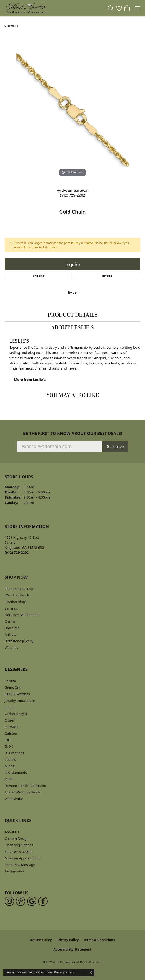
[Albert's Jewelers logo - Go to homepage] (26, 8)
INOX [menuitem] (9, 746)
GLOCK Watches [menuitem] (17, 694)
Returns (107, 276)
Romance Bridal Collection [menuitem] (25, 786)
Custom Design (17, 838)
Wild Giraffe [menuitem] (14, 799)
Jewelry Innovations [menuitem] (20, 701)
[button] (111, 8)
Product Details (73, 315)
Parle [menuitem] (9, 779)
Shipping (39, 276)
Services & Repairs (19, 852)
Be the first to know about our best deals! (73, 433)
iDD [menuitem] (8, 740)
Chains (10, 621)
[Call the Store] (17, 552)
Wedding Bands (17, 595)
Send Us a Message (20, 865)
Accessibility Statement (72, 949)
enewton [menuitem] (12, 727)
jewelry (13, 26)
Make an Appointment (22, 858)
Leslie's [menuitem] (10, 759)
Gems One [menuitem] (13, 687)
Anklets (10, 634)
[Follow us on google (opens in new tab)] (32, 901)
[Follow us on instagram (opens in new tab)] (9, 901)
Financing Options (19, 845)
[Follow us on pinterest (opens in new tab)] (21, 901)
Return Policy (41, 940)
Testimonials (14, 871)
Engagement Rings (20, 589)
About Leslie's (72, 328)
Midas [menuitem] (9, 766)
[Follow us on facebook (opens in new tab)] (43, 901)
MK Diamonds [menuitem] (16, 773)
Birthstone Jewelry (19, 641)
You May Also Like (73, 395)
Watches (11, 648)
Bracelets (12, 628)
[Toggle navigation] (138, 8)
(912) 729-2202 (72, 195)
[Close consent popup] (91, 973)
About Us (12, 832)
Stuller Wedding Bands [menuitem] (22, 792)
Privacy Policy (67, 940)
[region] (72, 110)
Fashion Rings (16, 602)
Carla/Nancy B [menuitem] (16, 714)
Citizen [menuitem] (10, 720)
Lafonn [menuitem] (10, 707)
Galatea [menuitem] (11, 733)
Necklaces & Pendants (22, 615)
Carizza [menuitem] (10, 681)
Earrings (11, 608)
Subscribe (115, 446)
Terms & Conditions (99, 940)
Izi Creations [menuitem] (14, 753)
